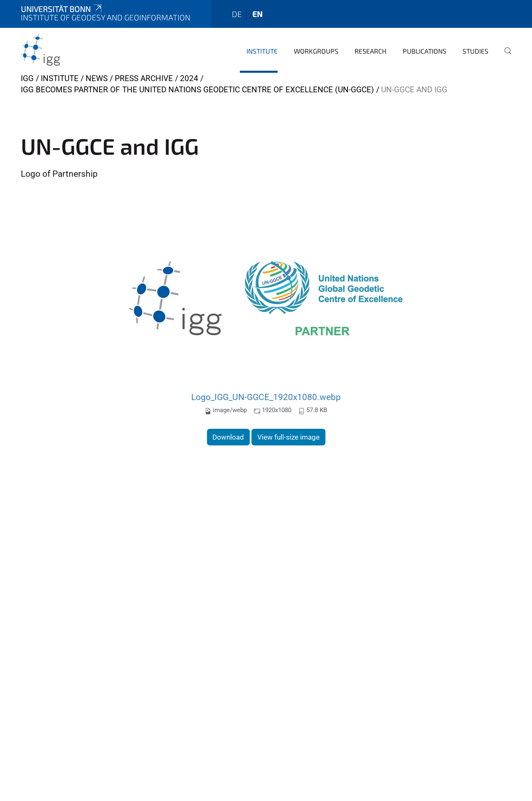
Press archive (144, 78)
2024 (189, 78)
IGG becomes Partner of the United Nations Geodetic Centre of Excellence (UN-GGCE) (197, 90)
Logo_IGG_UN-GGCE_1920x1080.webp (266, 397)
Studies (475, 51)
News (97, 78)
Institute (262, 51)
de (237, 14)
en (257, 14)
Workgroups (316, 51)
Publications (425, 51)
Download (228, 437)
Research (371, 51)
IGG (27, 78)
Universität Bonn (62, 9)
